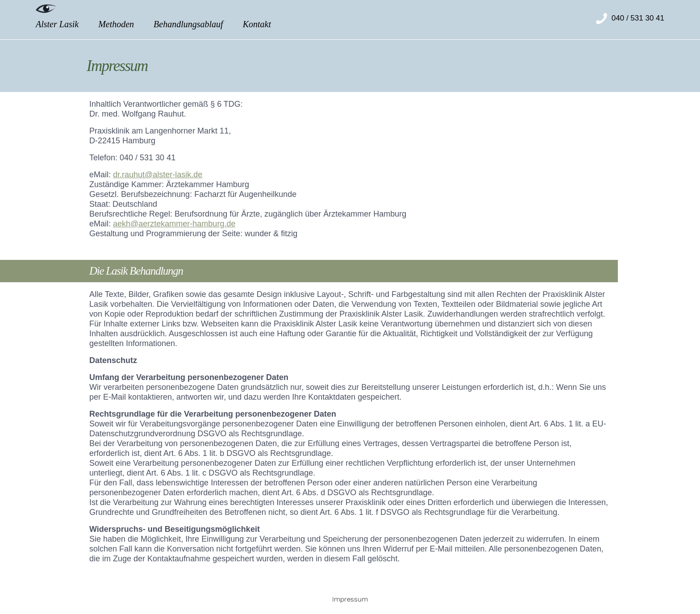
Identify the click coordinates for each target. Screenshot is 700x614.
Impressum (350, 599)
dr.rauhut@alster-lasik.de (158, 175)
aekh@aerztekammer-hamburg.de (174, 224)
